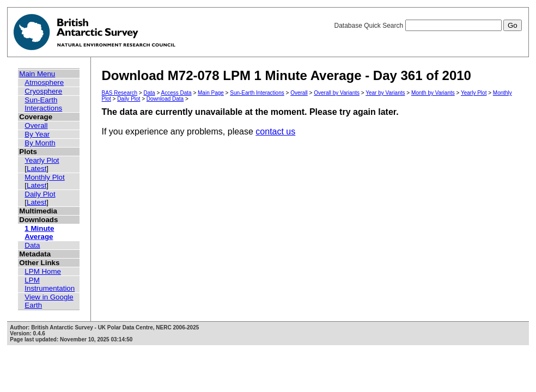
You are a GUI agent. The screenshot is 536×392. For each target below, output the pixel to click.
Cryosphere (43, 91)
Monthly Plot (44, 177)
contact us (275, 131)
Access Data (176, 93)
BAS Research (120, 93)
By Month (40, 143)
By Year (37, 134)
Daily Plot (40, 194)
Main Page (211, 93)
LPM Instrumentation (50, 284)
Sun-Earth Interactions (43, 104)
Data (32, 245)
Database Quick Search (428, 26)
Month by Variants (433, 93)
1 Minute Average (39, 232)
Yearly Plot (42, 160)
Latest (36, 169)
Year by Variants (385, 93)
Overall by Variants (337, 93)
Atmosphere (44, 82)
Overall (36, 125)
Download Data (165, 99)
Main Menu (37, 74)
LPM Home (43, 271)
